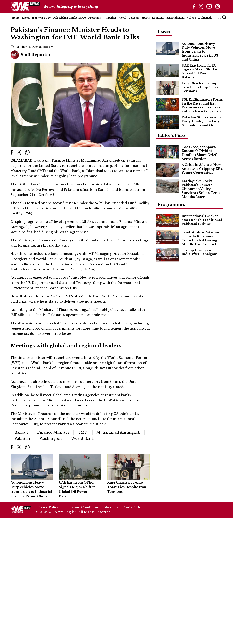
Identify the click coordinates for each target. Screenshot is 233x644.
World (122, 18)
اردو (219, 18)
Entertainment (176, 18)
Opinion (111, 18)
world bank (83, 439)
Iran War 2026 (41, 18)
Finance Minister (53, 432)
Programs (94, 18)
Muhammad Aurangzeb (118, 432)
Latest (26, 18)
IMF (83, 432)
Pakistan (134, 18)
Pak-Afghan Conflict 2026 (70, 18)
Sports (146, 18)
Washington (51, 439)
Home (16, 18)
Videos (191, 18)
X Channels (205, 18)
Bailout (21, 432)
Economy (158, 18)
